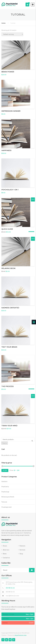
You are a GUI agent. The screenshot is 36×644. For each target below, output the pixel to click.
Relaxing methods (8, 497)
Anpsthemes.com (21, 635)
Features (22, 546)
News (5, 554)
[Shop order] (12, 34)
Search (5, 443)
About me (6, 550)
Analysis (4, 481)
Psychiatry (5, 487)
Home (3, 23)
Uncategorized (6, 507)
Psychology (5, 492)
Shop (21, 554)
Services (22, 550)
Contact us (6, 558)
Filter (5, 470)
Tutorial (4, 502)
